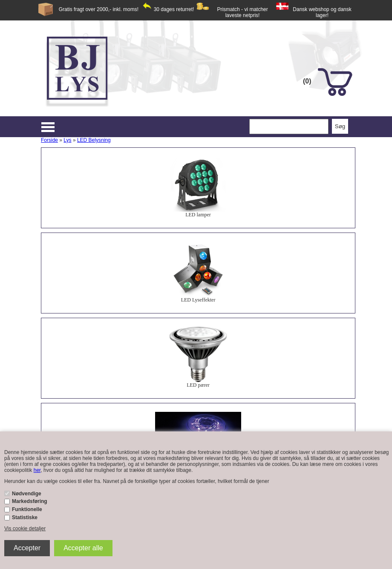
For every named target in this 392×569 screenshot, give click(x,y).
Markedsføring (30, 501)
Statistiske (25, 517)
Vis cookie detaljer (25, 529)
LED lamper (198, 215)
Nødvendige (27, 494)
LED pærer (198, 385)
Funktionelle (27, 509)
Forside (49, 140)
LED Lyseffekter (198, 300)
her (37, 470)
